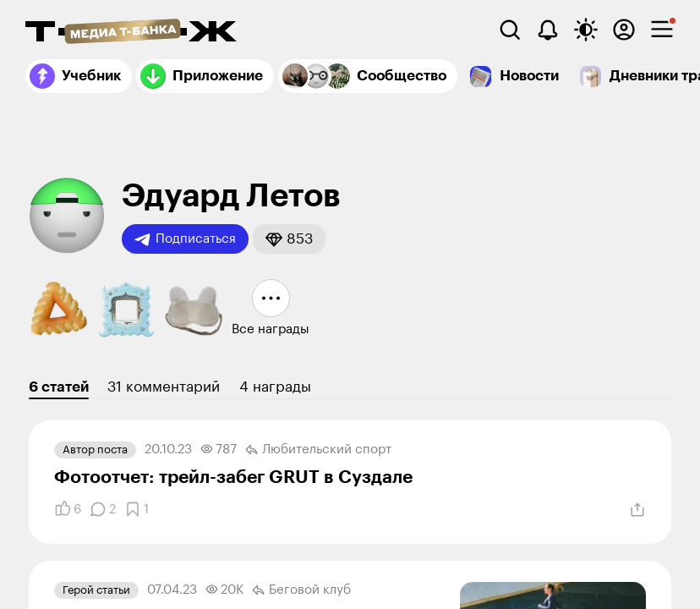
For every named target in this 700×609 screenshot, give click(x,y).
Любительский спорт (318, 450)
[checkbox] (662, 30)
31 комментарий (164, 387)
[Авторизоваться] (624, 30)
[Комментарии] (103, 509)
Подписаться (185, 239)
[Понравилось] (68, 509)
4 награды (275, 387)
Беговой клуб (301, 590)
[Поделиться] (637, 510)
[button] (289, 239)
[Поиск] (510, 30)
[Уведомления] (548, 30)
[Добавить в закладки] (137, 509)
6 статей (59, 387)
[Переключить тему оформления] (586, 30)
